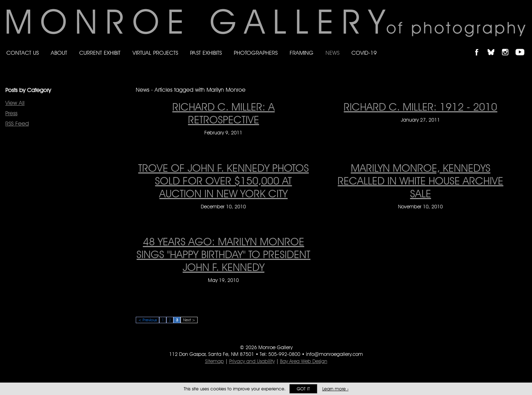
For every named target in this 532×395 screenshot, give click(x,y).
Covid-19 (364, 53)
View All (15, 103)
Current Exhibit (100, 53)
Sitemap (214, 361)
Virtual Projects (155, 53)
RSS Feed (17, 124)
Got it (303, 389)
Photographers (256, 53)
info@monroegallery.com (334, 354)
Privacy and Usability (252, 361)
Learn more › (335, 389)
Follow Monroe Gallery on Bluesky (494, 46)
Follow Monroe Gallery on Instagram (508, 46)
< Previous (147, 320)
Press (11, 113)
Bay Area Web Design (304, 361)
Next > (189, 320)
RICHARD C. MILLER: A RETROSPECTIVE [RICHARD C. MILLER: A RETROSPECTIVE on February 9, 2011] (224, 113)
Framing (302, 53)
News (332, 53)
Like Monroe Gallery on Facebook (480, 46)
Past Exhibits (206, 53)
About (59, 53)
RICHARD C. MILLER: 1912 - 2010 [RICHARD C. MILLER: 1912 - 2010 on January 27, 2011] (420, 107)
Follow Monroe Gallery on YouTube (522, 46)
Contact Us (23, 53)
